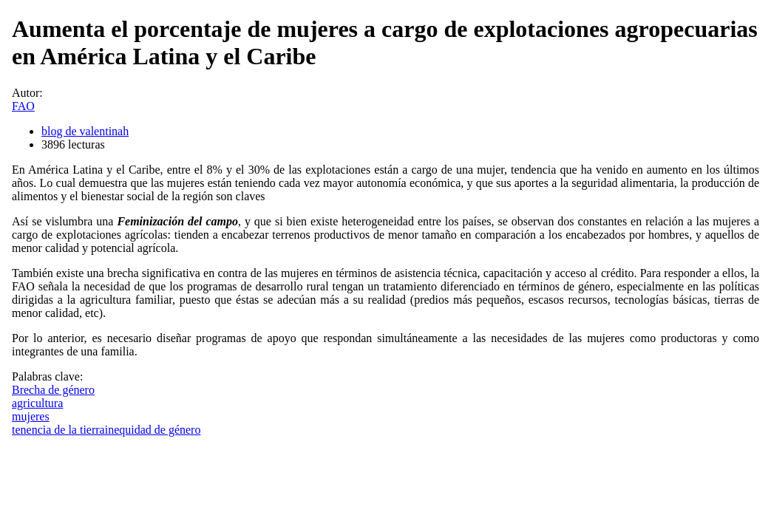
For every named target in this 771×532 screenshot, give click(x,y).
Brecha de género (53, 390)
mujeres (31, 416)
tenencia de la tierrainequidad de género (106, 430)
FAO (23, 106)
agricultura (37, 403)
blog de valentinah (85, 131)
